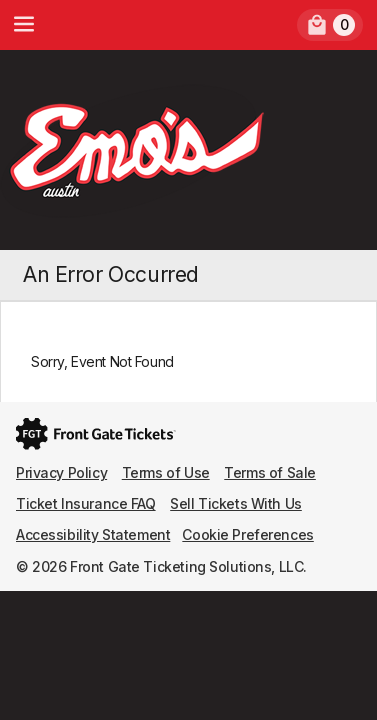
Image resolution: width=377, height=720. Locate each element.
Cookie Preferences (247, 534)
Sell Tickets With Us (236, 503)
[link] (330, 25)
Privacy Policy (61, 472)
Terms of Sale (270, 472)
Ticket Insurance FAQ (86, 503)
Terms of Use (166, 472)
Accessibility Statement (93, 534)
